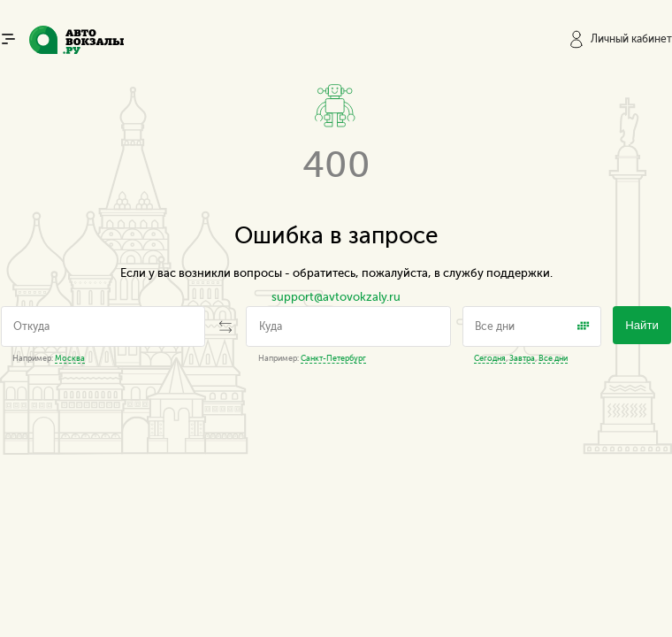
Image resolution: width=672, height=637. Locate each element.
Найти (642, 325)
